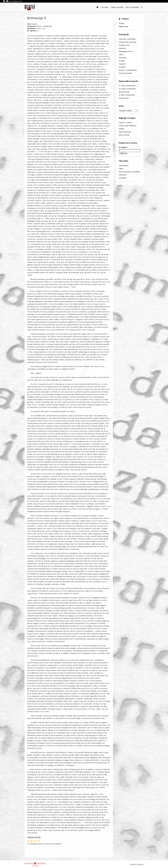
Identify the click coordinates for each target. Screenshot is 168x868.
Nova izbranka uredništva (129, 172)
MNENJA (122, 48)
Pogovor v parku (126, 122)
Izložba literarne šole (128, 42)
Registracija (124, 26)
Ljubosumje (124, 98)
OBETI (121, 55)
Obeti (121, 169)
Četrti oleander (125, 132)
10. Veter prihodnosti (127, 89)
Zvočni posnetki (125, 73)
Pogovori (122, 64)
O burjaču (105, 7)
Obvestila (123, 58)
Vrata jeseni (124, 165)
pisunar (35, 24)
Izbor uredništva (132, 7)
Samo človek (124, 135)
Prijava (122, 23)
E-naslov (123, 147)
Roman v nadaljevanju (44, 26)
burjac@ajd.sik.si (14, 1)
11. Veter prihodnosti (127, 86)
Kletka (121, 129)
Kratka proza (124, 45)
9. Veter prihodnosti (127, 95)
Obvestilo (123, 175)
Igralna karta (124, 92)
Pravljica (122, 67)
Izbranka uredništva (127, 39)
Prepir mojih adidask (127, 126)
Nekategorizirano (126, 51)
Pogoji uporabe (117, 7)
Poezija (122, 61)
